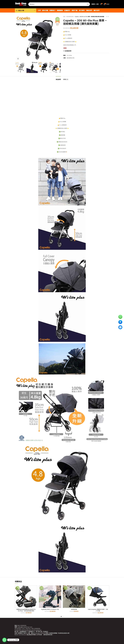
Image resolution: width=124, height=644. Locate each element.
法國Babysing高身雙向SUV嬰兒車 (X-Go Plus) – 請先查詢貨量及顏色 (26, 610)
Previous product (107, 17)
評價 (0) (66, 79)
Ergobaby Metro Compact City (50, 609)
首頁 (64, 17)
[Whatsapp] (4, 640)
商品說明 (58, 79)
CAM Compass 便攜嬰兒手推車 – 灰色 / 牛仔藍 (98, 610)
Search (88, 4)
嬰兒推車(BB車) (70, 17)
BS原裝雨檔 (74, 609)
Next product (108, 17)
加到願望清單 (68, 51)
